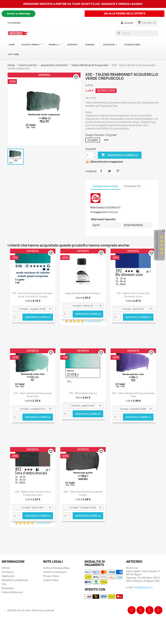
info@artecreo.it (143, 587)
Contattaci (14, 23)
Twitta (109, 171)
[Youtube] (158, 610)
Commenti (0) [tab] (132, 186)
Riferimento (98, 207)
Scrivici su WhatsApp (18, 14)
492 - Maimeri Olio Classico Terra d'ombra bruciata (33, 493)
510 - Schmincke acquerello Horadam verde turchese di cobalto (33, 295)
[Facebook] (132, 610)
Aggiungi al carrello (120, 155)
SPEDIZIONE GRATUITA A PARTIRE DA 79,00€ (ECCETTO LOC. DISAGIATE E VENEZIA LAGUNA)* (83, 4)
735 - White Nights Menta (83, 393)
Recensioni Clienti (157, 245)
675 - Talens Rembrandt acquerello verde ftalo (33, 395)
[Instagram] (141, 610)
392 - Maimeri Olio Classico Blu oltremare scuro (133, 295)
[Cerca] (137, 33)
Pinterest (118, 171)
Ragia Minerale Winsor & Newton (83, 293)
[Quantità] (89, 155)
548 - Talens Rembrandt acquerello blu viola (133, 395)
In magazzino (99, 212)
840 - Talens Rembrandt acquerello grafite (83, 493)
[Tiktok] (149, 610)
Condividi (101, 171)
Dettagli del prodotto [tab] (105, 186)
